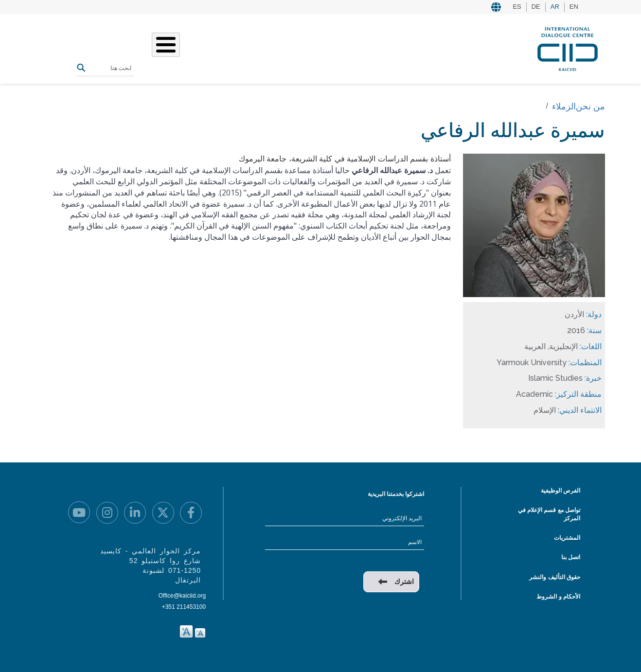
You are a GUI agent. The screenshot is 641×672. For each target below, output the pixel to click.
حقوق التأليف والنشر (555, 577)
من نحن (308, 48)
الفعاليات (216, 48)
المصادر (180, 48)
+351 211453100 (184, 607)
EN (574, 7)
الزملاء (564, 106)
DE (536, 7)
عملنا (279, 48)
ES (517, 7)
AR (555, 7)
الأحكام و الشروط (558, 597)
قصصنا (251, 48)
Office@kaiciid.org (182, 596)
